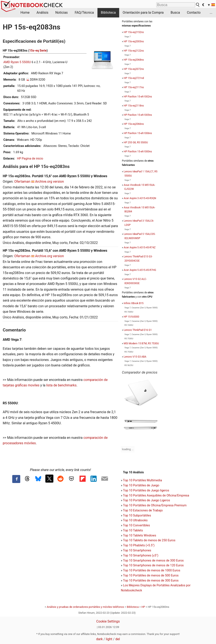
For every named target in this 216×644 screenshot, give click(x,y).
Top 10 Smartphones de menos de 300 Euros (153, 561)
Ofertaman (22, 182)
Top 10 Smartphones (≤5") (141, 556)
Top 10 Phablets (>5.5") (139, 545)
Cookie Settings (108, 621)
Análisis (42, 13)
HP (143, 607)
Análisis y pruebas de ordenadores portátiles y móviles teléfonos (85, 607)
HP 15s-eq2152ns (134, 32)
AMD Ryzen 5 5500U (17, 62)
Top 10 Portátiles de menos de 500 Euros (151, 575)
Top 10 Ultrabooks (135, 520)
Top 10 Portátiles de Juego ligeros (146, 490)
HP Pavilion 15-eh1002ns (138, 97)
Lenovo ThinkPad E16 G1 (138, 330)
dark (99, 639)
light (109, 639)
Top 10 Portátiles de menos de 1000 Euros (152, 570)
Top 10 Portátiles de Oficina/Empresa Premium (155, 505)
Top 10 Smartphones (137, 550)
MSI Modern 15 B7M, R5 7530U (141, 343)
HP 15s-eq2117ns (134, 87)
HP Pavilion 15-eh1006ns (138, 133)
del (118, 639)
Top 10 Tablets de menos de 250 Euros (149, 540)
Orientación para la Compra (143, 13)
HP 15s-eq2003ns (134, 41)
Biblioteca (108, 13)
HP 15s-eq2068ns (134, 60)
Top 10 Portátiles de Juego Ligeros (146, 500)
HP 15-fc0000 (132, 317)
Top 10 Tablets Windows (140, 536)
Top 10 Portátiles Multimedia (142, 480)
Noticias (61, 13)
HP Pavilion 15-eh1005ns (138, 115)
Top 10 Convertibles (136, 525)
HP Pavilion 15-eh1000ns (138, 152)
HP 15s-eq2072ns (134, 69)
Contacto (194, 13)
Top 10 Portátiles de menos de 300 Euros (151, 581)
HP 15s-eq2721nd (134, 78)
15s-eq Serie (38, 51)
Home (25, 13)
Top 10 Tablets (133, 530)
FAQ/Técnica (84, 13)
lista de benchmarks (61, 385)
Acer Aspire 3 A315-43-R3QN (140, 198)
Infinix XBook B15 (134, 303)
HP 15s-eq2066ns (134, 124)
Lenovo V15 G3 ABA (135, 357)
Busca (175, 13)
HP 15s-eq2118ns (134, 106)
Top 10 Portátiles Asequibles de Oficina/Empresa (156, 496)
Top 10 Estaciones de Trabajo (143, 510)
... (211, 13)
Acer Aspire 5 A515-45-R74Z (140, 247)
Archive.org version (50, 182)
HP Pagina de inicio (30, 159)
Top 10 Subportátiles (137, 516)
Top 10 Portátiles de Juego (141, 485)
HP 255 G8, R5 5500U (136, 142)
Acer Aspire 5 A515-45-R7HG (140, 270)
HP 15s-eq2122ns (134, 51)
